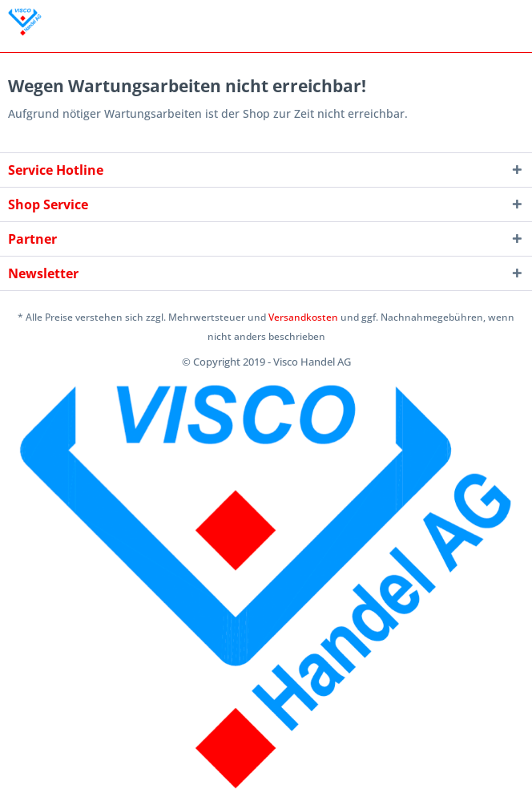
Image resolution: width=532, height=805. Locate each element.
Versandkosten (303, 317)
